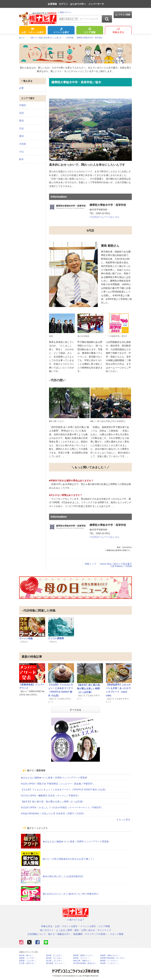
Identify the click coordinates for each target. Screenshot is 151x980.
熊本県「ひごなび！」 (55, 955)
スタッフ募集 (117, 934)
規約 (77, 930)
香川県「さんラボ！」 (55, 961)
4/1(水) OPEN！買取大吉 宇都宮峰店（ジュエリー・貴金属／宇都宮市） (58, 784)
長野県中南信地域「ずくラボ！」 (114, 958)
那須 (21, 121)
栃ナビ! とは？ (75, 920)
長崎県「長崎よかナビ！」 (111, 955)
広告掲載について (37, 934)
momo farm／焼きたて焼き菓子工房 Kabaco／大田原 (116, 565)
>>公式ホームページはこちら (105, 217)
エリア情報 (90, 31)
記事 (21, 88)
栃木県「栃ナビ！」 (27, 955)
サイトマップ (104, 930)
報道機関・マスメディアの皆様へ (90, 934)
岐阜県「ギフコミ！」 (82, 958)
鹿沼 (21, 136)
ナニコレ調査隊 (56, 638)
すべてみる (75, 710)
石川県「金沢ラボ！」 (28, 963)
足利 (21, 113)
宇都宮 (23, 105)
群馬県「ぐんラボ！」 (28, 961)
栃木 (21, 159)
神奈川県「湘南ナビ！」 (83, 961)
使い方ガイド (47, 930)
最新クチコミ (65, 12)
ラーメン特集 (26, 638)
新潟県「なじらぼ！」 (55, 958)
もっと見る (123, 819)
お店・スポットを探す (33, 31)
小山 (21, 152)
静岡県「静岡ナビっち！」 (84, 955)
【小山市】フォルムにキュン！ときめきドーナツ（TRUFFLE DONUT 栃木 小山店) (63, 790)
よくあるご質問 (64, 930)
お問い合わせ (88, 930)
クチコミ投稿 (123, 15)
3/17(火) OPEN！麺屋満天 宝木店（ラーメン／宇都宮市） (50, 796)
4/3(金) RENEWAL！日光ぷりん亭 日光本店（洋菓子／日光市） (53, 813)
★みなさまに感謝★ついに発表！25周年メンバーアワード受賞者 (54, 778)
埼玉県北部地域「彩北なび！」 (86, 963)
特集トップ (90, 564)
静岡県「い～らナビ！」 (110, 961)
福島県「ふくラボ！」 (28, 958)
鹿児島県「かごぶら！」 (56, 963)
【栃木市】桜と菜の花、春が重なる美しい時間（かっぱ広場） (89, 689)
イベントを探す (61, 31)
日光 (21, 128)
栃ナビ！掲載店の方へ (60, 934)
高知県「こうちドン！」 (110, 963)
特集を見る (118, 31)
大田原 (23, 144)
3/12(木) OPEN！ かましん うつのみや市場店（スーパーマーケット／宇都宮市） (62, 807)
